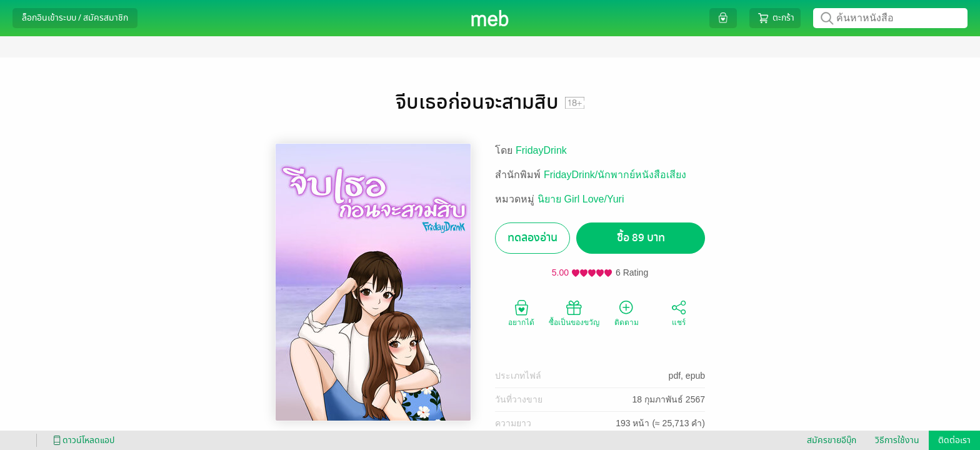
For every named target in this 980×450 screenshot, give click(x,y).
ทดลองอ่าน (532, 238)
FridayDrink (541, 150)
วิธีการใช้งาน (897, 440)
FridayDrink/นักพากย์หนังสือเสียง (615, 175)
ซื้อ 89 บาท (641, 238)
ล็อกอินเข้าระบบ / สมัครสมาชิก (75, 18)
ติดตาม (627, 312)
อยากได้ (521, 312)
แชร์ (679, 312)
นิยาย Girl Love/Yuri (581, 199)
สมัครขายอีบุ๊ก (832, 440)
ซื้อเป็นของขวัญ (574, 312)
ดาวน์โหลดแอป (82, 440)
